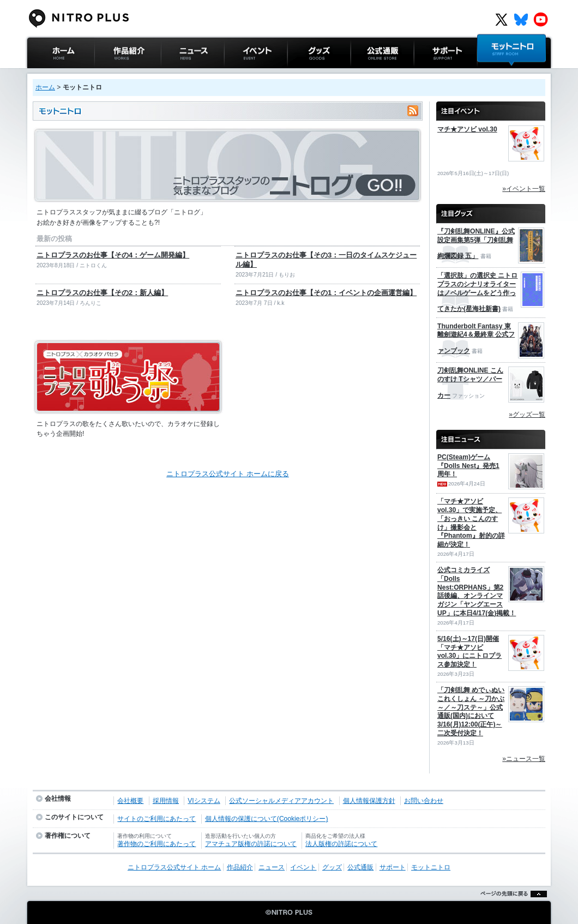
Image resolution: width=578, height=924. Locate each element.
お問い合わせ (424, 801)
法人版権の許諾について (341, 844)
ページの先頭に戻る (511, 907)
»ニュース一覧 (524, 759)
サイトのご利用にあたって (156, 819)
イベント (238, 73)
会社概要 (130, 801)
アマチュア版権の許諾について (251, 844)
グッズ (298, 73)
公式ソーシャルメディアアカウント (281, 801)
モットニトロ (498, 73)
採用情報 (166, 801)
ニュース (175, 73)
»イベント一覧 (524, 189)
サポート (428, 73)
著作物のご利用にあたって (156, 844)
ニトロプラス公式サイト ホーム (59, 79)
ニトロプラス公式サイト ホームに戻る (228, 474)
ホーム (45, 87)
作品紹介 (109, 73)
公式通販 (365, 73)
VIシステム (204, 801)
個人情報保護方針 (369, 801)
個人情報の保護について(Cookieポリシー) (267, 819)
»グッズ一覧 (527, 415)
